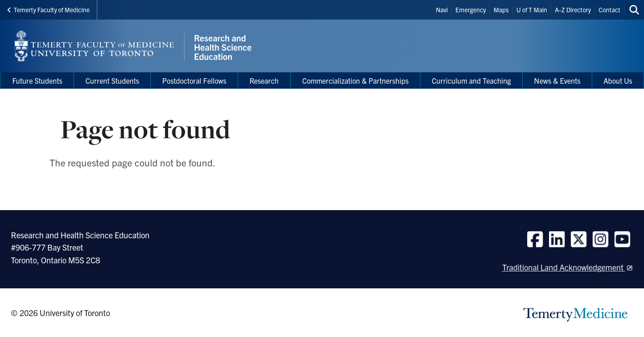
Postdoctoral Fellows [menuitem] (194, 80)
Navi (442, 10)
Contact (609, 10)
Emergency (471, 10)
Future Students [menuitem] (37, 80)
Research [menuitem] (264, 80)
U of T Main (532, 10)
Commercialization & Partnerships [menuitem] (355, 80)
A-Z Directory (573, 10)
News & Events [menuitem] (557, 80)
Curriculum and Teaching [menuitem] (471, 80)
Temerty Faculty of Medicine (48, 10)
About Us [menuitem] (618, 80)
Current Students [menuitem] (112, 80)
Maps (501, 10)
